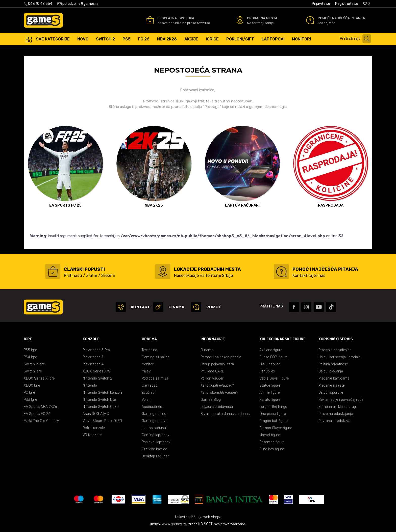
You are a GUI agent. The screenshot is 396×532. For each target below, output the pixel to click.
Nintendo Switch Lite (99, 400)
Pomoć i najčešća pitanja (221, 357)
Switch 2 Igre (34, 364)
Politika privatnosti (333, 364)
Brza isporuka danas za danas (225, 414)
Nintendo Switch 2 (97, 378)
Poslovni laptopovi (156, 442)
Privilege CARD (212, 371)
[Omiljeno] (366, 4)
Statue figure (270, 385)
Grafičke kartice (154, 449)
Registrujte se (347, 4)
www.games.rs (174, 524)
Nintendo (90, 385)
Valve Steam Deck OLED (102, 421)
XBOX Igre (32, 385)
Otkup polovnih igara (217, 364)
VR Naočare (92, 435)
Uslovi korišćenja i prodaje (340, 357)
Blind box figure (272, 449)
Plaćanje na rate (332, 385)
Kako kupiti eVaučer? (217, 385)
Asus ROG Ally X (96, 414)
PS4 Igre (30, 357)
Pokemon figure (272, 442)
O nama (207, 350)
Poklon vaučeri (212, 378)
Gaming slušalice (156, 357)
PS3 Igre (30, 400)
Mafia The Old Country (41, 421)
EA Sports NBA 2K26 (40, 407)
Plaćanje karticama (334, 378)
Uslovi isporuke (331, 393)
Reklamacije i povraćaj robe (341, 400)
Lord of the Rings (273, 407)
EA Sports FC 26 (37, 414)
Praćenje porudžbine (335, 350)
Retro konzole (94, 428)
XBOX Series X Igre (39, 378)
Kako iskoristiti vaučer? (219, 393)
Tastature (149, 350)
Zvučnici (148, 393)
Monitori (148, 364)
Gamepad (150, 385)
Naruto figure (270, 400)
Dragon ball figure (274, 421)
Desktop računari (156, 456)
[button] (357, 39)
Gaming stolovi (154, 421)
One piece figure (273, 414)
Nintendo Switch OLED (101, 407)
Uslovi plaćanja (331, 371)
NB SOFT (205, 524)
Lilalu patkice (270, 364)
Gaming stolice (154, 414)
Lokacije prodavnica (217, 407)
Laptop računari (154, 428)
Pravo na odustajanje (336, 414)
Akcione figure (271, 350)
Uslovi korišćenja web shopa (198, 517)
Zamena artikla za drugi (338, 407)
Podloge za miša (155, 378)
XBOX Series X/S (96, 371)
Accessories (152, 407)
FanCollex (267, 371)
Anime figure (270, 393)
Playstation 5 (93, 357)
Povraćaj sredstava (334, 421)
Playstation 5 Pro (96, 350)
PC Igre (29, 393)
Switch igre (33, 371)
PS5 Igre (30, 350)
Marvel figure (270, 435)
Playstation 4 (93, 364)
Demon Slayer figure (276, 428)
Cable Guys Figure (274, 378)
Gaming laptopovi (156, 435)
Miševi (147, 371)
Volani (146, 400)
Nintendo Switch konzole (103, 393)
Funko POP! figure (274, 357)
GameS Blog (211, 400)
